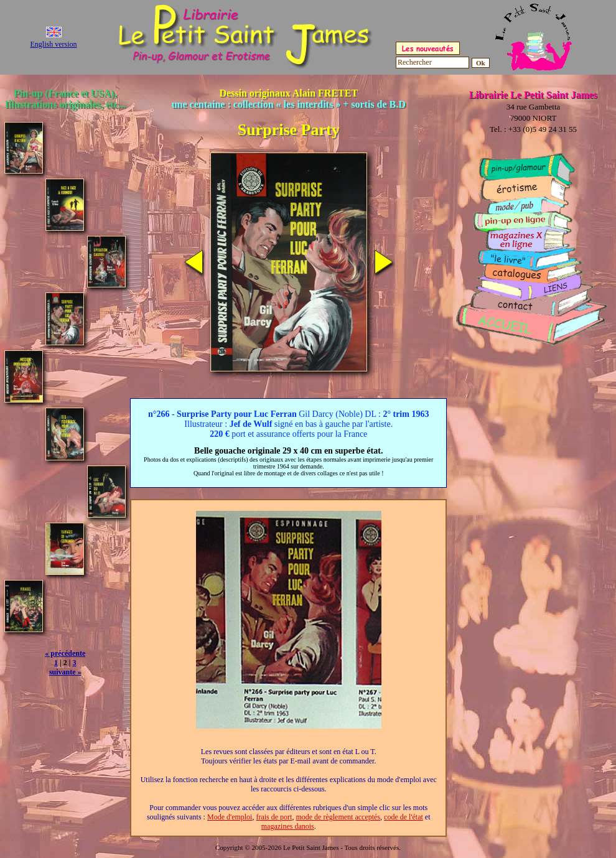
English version (54, 44)
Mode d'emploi (230, 817)
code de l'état (404, 817)
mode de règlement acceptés (338, 817)
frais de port (274, 817)
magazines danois (288, 826)
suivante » (65, 672)
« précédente (65, 653)
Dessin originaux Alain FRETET (289, 99)
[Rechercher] (432, 63)
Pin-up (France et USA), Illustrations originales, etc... (65, 99)
